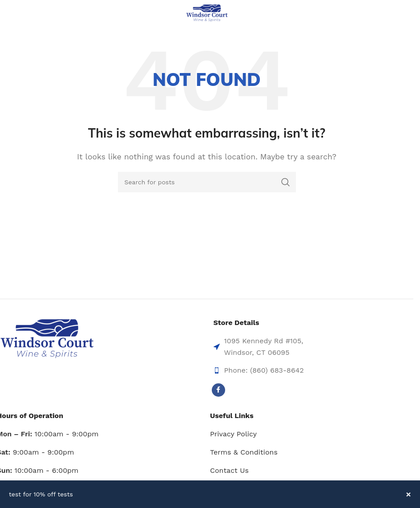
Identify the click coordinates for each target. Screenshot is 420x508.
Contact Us (229, 470)
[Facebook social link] (218, 390)
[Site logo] (207, 13)
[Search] (207, 182)
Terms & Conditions (244, 452)
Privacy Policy (233, 434)
